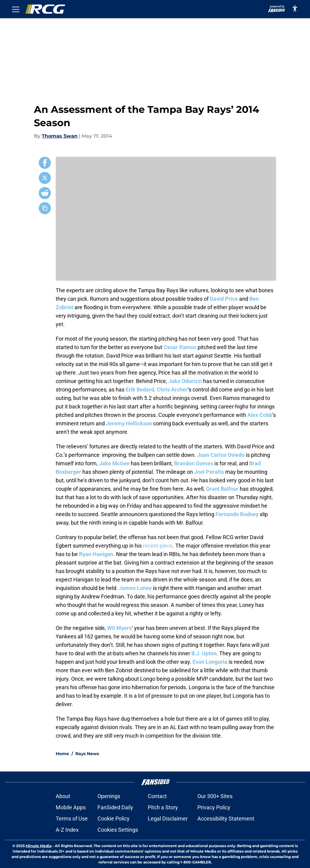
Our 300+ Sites (215, 796)
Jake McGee (114, 463)
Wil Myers (119, 628)
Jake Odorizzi (185, 381)
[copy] (45, 208)
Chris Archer (172, 390)
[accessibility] (295, 8)
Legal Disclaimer (168, 819)
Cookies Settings (118, 830)
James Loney (135, 588)
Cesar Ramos (180, 347)
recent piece (158, 546)
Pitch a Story (163, 807)
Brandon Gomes (194, 463)
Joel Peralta (209, 472)
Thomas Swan (60, 136)
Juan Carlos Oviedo (221, 455)
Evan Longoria (210, 662)
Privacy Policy (214, 807)
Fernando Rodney (237, 514)
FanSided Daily (115, 807)
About (63, 796)
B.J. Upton (204, 653)
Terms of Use (72, 819)
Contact (157, 796)
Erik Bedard (140, 390)
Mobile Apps (71, 807)
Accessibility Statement (226, 819)
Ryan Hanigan (96, 554)
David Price (224, 299)
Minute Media (39, 846)
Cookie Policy (114, 819)
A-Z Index (67, 830)
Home (62, 754)
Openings (109, 796)
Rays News (87, 754)
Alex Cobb (260, 415)
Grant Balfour (222, 489)
